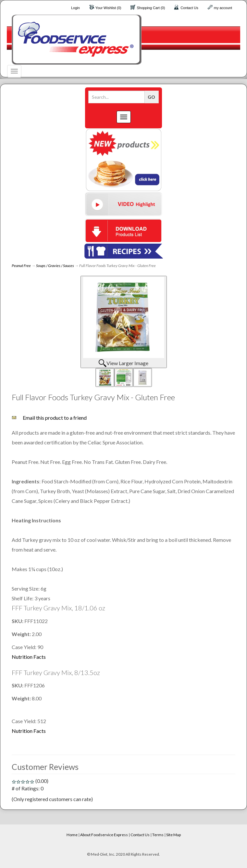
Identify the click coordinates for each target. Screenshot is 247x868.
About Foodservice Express (104, 835)
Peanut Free (21, 266)
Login (75, 8)
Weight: (22, 634)
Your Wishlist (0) (108, 8)
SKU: (18, 621)
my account (223, 8)
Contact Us (189, 8)
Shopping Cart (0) (151, 8)
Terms (158, 835)
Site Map (173, 835)
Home (72, 835)
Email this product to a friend (55, 418)
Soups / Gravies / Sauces (55, 266)
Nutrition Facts (29, 657)
